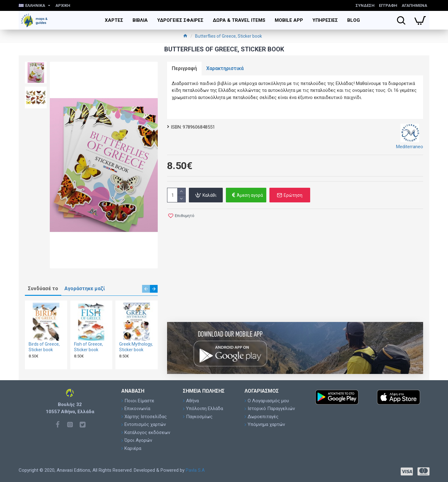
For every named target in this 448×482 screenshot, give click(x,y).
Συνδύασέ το (43, 288)
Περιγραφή (184, 68)
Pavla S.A (195, 470)
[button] (146, 289)
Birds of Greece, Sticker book (44, 347)
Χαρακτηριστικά (225, 68)
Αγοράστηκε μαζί (85, 288)
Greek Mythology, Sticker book (136, 347)
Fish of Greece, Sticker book (89, 347)
